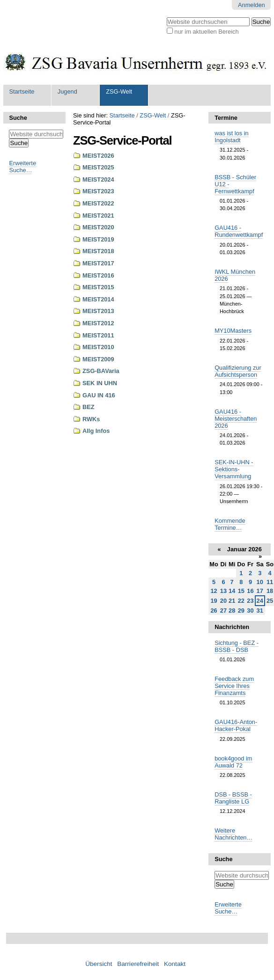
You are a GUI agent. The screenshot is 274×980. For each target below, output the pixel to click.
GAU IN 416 (99, 395)
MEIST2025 (98, 167)
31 (260, 611)
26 (214, 611)
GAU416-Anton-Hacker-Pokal (236, 725)
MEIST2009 (98, 359)
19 (214, 601)
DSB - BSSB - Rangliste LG (233, 798)
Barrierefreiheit (138, 964)
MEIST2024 (98, 179)
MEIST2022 (98, 203)
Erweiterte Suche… (22, 167)
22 (241, 601)
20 (223, 601)
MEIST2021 (98, 216)
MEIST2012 (98, 323)
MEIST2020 (98, 227)
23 (250, 601)
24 (260, 601)
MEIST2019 (98, 239)
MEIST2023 (98, 191)
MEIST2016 (98, 275)
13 (223, 591)
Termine (226, 118)
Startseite (22, 91)
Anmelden (252, 5)
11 (270, 582)
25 (270, 601)
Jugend (67, 91)
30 (250, 611)
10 (260, 582)
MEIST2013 (98, 311)
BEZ (89, 407)
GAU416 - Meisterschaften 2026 (236, 419)
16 (250, 591)
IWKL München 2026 (235, 275)
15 (241, 591)
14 (232, 591)
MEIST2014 (98, 299)
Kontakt (175, 964)
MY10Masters (233, 331)
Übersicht (99, 964)
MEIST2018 (98, 251)
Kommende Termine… (230, 524)
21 (232, 601)
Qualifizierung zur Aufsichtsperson (238, 371)
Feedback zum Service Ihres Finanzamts (234, 686)
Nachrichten (232, 627)
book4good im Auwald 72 (233, 762)
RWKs (91, 419)
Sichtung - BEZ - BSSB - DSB (237, 646)
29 (241, 611)
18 (270, 591)
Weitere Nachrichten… (233, 834)
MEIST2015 (98, 287)
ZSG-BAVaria (101, 371)
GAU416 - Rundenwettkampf (239, 231)
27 (223, 611)
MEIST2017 (98, 263)
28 (232, 611)
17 (260, 591)
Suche (18, 118)
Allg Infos (96, 431)
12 (214, 591)
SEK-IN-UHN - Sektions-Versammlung (234, 469)
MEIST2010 (98, 347)
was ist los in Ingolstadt (232, 137)
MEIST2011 (98, 335)
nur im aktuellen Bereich (206, 32)
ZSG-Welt (119, 91)
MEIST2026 (98, 156)
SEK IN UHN (100, 383)
